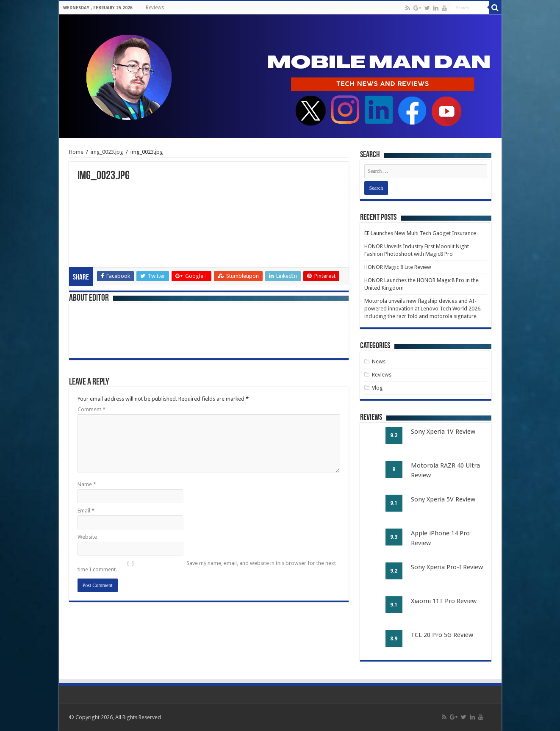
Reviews (155, 8)
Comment (91, 409)
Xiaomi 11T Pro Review (444, 601)
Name (87, 484)
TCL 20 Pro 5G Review (442, 635)
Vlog (377, 388)
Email (86, 511)
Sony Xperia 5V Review (443, 499)
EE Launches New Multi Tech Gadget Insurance (420, 233)
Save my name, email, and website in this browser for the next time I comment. (207, 566)
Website (87, 537)
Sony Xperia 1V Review (443, 432)
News (379, 361)
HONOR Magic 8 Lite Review (398, 267)
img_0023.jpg (107, 152)
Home (76, 152)
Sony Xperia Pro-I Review (447, 567)
